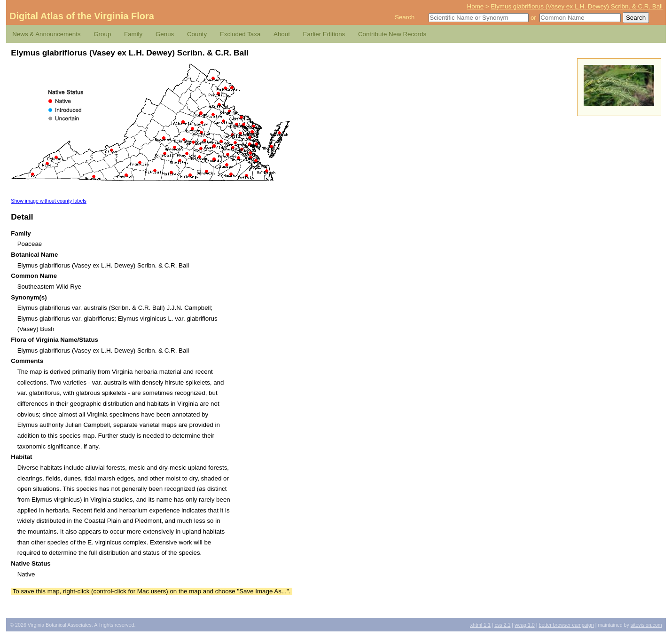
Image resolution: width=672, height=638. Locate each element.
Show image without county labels (49, 201)
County (197, 34)
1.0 (525, 625)
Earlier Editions (324, 34)
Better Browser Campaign (566, 625)
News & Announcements (46, 34)
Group (102, 34)
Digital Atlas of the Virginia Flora (82, 16)
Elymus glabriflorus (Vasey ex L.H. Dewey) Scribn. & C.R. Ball (577, 6)
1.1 (481, 625)
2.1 (503, 625)
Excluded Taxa (240, 34)
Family (133, 34)
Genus (165, 34)
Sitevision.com (646, 625)
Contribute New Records (392, 34)
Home (476, 6)
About (282, 34)
